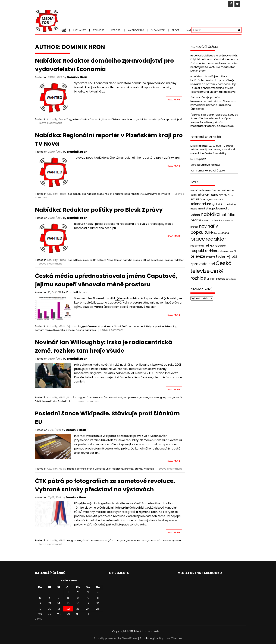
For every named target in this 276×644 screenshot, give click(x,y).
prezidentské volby (166, 326)
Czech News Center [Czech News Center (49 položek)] (208, 191)
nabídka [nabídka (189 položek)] (210, 214)
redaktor (179, 260)
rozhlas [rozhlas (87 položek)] (211, 251)
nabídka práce (157, 119)
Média (62, 326)
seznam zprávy (44, 330)
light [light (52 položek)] (215, 204)
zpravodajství (174, 119)
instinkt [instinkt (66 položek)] (196, 199)
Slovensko (59, 330)
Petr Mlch (142, 541)
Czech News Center (111, 260)
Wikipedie (149, 469)
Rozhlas (72, 397)
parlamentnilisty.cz (143, 326)
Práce (176, 30)
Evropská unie (131, 398)
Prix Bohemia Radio (46, 401)
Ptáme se (99, 30)
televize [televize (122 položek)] (198, 256)
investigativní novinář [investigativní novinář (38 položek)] (212, 199)
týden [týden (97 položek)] (221, 256)
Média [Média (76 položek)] (195, 215)
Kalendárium (136, 30)
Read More (174, 100)
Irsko (170, 398)
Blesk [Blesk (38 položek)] (193, 191)
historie (132, 541)
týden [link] (120, 298)
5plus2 (202, 159)
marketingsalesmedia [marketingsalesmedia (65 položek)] (214, 208)
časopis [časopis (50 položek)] (221, 279)
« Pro (38, 619)
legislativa (118, 469)
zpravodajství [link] (156, 83)
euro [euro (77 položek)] (215, 195)
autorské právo (85, 469)
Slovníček (158, 30)
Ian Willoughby (158, 398)
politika (169, 260)
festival (144, 398)
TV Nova (166, 194)
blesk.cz (88, 260)
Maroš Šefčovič (123, 326)
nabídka (142, 119)
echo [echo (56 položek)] (231, 190)
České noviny (95, 326)
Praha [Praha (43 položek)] (226, 233)
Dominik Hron (77, 77)
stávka (139, 469)
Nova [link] (90, 158)
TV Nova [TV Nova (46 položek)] (211, 257)
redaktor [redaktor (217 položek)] (216, 239)
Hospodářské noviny (114, 119)
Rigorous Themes (170, 638)
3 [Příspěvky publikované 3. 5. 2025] (88, 592)
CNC (96, 260)
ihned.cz (132, 119)
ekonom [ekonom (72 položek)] (204, 195)
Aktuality (79, 30)
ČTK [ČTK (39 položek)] (213, 279)
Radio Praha (65, 401)
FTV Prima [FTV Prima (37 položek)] (229, 195)
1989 (79, 541)
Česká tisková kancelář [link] (161, 508)
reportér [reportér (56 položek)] (220, 246)
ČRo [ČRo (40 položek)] (209, 279)
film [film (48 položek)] (221, 195)
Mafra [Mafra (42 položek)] (221, 204)
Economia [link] (101, 83)
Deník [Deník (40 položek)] (224, 191)
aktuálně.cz (83, 119)
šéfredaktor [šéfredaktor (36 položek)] (231, 279)
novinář (178, 398)
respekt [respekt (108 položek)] (197, 251)
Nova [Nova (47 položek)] (205, 221)
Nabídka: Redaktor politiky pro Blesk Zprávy (99, 210)
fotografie (121, 541)
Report (116, 30)
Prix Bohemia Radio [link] (87, 365)
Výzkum (72, 326)
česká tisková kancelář (95, 541)
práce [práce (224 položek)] (198, 239)
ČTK (112, 541)
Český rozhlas (95, 398)
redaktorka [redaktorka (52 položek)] (197, 246)
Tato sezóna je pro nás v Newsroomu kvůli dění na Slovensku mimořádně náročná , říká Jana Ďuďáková (213, 103)
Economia (96, 119)
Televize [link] (80, 158)
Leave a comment (51, 123)
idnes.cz (108, 326)
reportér (136, 194)
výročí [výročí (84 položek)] (232, 256)
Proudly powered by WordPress (116, 638)
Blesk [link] (78, 224)
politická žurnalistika (152, 260)
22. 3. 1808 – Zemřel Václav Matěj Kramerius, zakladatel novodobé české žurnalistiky (213, 150)
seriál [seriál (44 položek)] (233, 251)
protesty (129, 469)
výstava (176, 541)
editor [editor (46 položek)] (194, 195)
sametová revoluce (160, 541)
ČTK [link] (78, 512)
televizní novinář (151, 194)
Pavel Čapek (217, 171)
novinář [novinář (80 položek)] (214, 220)
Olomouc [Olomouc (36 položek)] (218, 233)
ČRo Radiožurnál (113, 398)
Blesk (79, 260)
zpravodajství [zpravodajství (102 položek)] (203, 264)
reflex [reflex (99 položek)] (209, 245)
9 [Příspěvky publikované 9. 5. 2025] (78, 598)
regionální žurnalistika (117, 194)
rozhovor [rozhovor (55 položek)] (223, 251)
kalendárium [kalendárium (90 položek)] (201, 204)
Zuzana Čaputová (86, 330)
